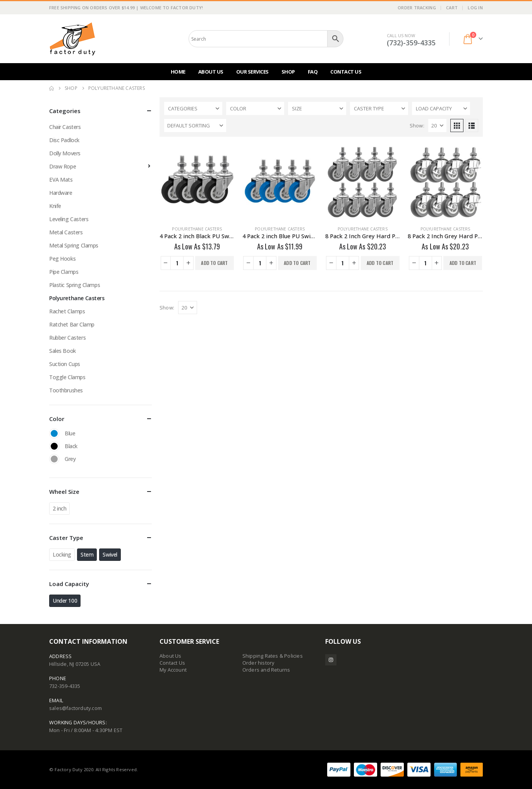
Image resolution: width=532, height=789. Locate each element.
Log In (475, 8)
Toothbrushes (66, 390)
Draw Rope (63, 166)
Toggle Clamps (67, 377)
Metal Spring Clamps (74, 245)
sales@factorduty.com (76, 708)
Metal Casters (66, 232)
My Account (173, 670)
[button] (457, 125)
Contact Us (346, 72)
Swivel (110, 554)
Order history (258, 663)
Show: (417, 125)
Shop (288, 72)
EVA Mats (61, 180)
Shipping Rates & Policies (273, 656)
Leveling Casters (69, 219)
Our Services (252, 72)
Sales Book (63, 351)
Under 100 (65, 601)
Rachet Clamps (67, 311)
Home (178, 72)
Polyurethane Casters (197, 229)
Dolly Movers (65, 153)
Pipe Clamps (64, 272)
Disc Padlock (64, 140)
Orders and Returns (266, 670)
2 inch (59, 508)
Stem (87, 554)
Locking (62, 554)
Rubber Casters (67, 338)
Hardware (61, 193)
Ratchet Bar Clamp (72, 324)
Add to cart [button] (214, 263)
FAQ (313, 72)
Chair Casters (65, 127)
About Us (211, 72)
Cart (452, 8)
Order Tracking (417, 8)
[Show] (437, 125)
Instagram (331, 660)
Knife (55, 206)
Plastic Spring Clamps (75, 285)
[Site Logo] (72, 39)
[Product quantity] (177, 263)
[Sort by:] (195, 125)
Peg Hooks (62, 259)
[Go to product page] (197, 182)
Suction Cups (65, 364)
